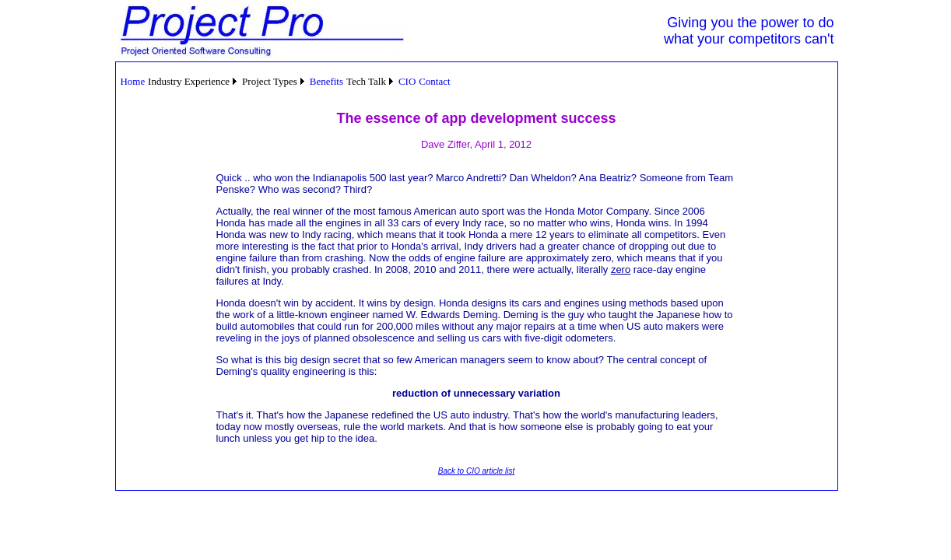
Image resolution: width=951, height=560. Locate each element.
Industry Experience (189, 81)
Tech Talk (366, 81)
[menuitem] (133, 82)
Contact (434, 81)
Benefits (326, 81)
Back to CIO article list (476, 471)
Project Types (270, 81)
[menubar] (286, 81)
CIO (407, 81)
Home (132, 81)
